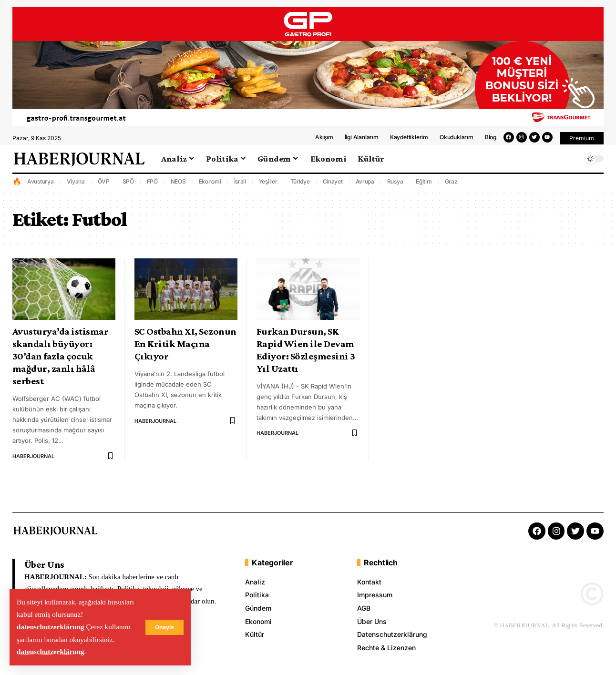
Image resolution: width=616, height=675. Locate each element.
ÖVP (104, 187)
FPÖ (152, 187)
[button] (582, 143)
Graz (451, 187)
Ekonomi (210, 187)
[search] (573, 164)
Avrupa (365, 187)
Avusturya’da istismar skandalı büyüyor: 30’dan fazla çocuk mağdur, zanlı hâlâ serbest (61, 361)
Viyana (76, 187)
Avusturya (41, 187)
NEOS (178, 187)
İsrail (240, 187)
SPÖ (128, 187)
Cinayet (333, 187)
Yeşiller (268, 187)
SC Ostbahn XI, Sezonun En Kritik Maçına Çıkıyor (185, 349)
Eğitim (424, 187)
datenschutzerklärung (51, 627)
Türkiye (300, 187)
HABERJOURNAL (33, 461)
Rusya (395, 187)
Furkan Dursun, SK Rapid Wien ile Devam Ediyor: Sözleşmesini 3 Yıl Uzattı (306, 355)
